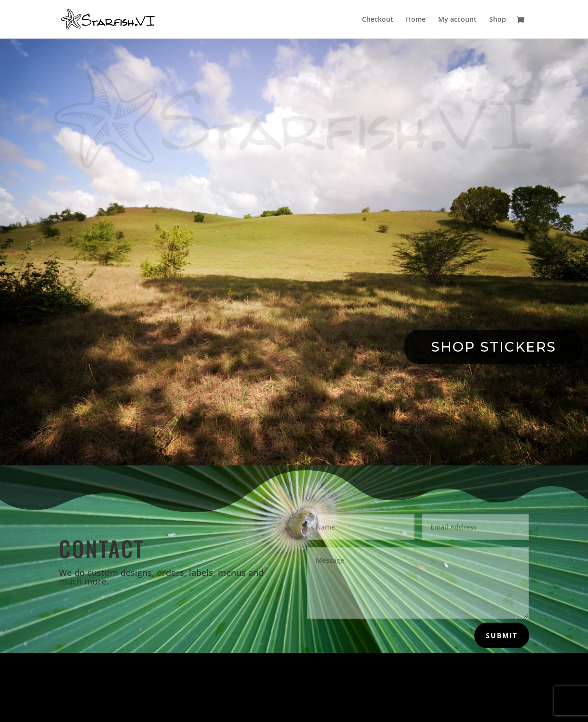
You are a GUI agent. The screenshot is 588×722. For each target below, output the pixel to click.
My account (457, 20)
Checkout (378, 20)
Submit (502, 635)
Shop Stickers (494, 347)
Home (416, 20)
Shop (498, 20)
